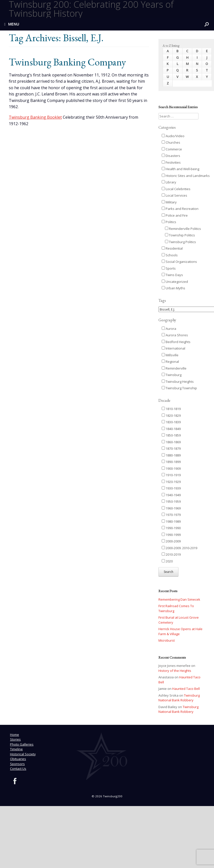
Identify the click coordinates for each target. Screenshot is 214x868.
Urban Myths (173, 288)
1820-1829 (171, 416)
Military (169, 202)
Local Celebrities (176, 189)
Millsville (170, 355)
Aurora (169, 329)
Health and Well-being (180, 169)
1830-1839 (171, 422)
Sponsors (17, 764)
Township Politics (180, 235)
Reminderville (174, 368)
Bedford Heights (176, 342)
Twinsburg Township (179, 388)
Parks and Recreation (180, 209)
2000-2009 (171, 541)
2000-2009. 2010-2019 (179, 548)
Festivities (171, 162)
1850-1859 (171, 435)
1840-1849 (171, 429)
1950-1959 (171, 501)
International (173, 348)
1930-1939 (171, 488)
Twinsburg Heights (178, 382)
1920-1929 (171, 482)
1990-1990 (171, 528)
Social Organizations (179, 262)
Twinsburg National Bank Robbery (179, 698)
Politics (169, 222)
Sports (169, 268)
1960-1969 (171, 508)
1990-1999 (171, 535)
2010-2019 (171, 554)
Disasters (171, 156)
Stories (15, 739)
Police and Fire (175, 215)
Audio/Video (173, 136)
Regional (170, 362)
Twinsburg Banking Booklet (35, 117)
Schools (170, 255)
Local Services (174, 195)
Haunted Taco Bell (186, 689)
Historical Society (23, 754)
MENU (12, 24)
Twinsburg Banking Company (67, 62)
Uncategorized (175, 282)
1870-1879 (171, 448)
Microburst (167, 640)
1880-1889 (171, 455)
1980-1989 (171, 521)
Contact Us (18, 769)
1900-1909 (171, 468)
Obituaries (18, 759)
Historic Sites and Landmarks (186, 176)
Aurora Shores (175, 335)
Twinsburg (172, 375)
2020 (167, 561)
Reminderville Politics (183, 229)
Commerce (172, 149)
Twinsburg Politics (180, 242)
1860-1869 (171, 442)
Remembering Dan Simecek (179, 599)
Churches (171, 142)
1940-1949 (171, 495)
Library (169, 182)
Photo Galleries (22, 744)
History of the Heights (175, 671)
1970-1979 (171, 515)
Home (15, 735)
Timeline (16, 749)
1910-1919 (171, 475)
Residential (172, 248)
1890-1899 (171, 462)
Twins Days (172, 275)
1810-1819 (171, 409)
